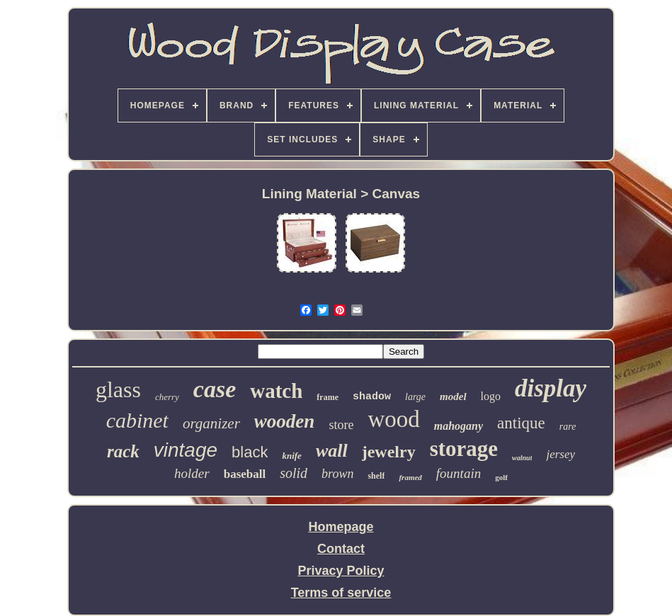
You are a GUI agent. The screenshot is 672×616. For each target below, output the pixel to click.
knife (291, 456)
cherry (167, 397)
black (250, 452)
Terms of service (341, 593)
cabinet (137, 420)
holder (192, 473)
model (453, 397)
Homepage (341, 527)
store (341, 425)
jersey (560, 454)
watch (276, 391)
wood (393, 419)
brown (337, 474)
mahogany (459, 426)
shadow (372, 397)
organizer (211, 423)
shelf (376, 476)
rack (123, 451)
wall (332, 451)
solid (294, 473)
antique (521, 423)
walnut (522, 458)
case (215, 389)
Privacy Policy (341, 571)
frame (328, 397)
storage (464, 449)
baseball (245, 474)
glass (118, 389)
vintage (186, 450)
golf (501, 477)
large (415, 397)
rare (568, 427)
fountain (459, 473)
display (551, 388)
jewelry (389, 452)
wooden (285, 421)
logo (491, 396)
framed (410, 477)
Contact (341, 549)
